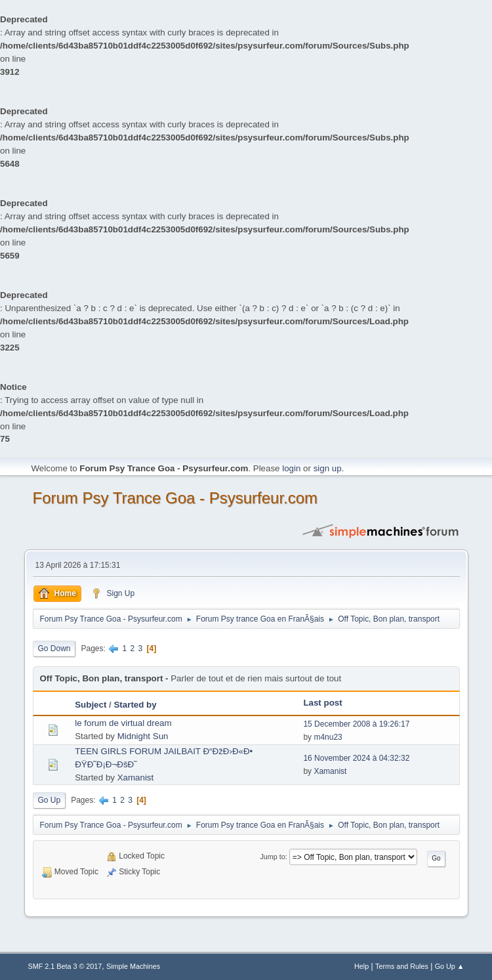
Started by (135, 705)
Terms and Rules (402, 966)
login (291, 468)
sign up (328, 468)
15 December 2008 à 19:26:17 (356, 724)
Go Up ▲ (450, 966)
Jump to (272, 857)
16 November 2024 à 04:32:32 (356, 758)
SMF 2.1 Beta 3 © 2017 (65, 966)
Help (361, 966)
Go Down (54, 649)
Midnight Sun (143, 736)
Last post (322, 703)
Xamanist (136, 778)
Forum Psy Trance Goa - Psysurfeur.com (175, 498)
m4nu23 (328, 737)
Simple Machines (133, 966)
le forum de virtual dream (123, 723)
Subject (91, 705)
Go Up (50, 800)
